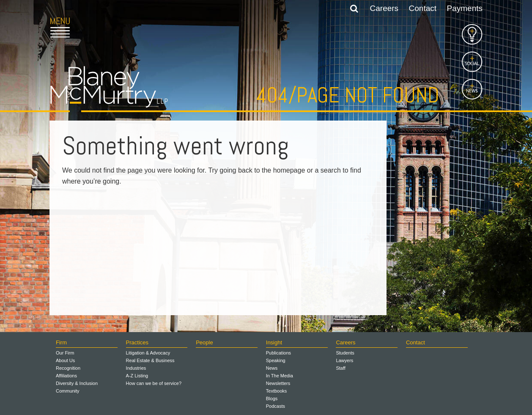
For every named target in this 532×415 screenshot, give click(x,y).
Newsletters (278, 383)
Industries (136, 368)
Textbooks (277, 391)
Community (68, 391)
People (204, 342)
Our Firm (65, 353)
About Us (65, 360)
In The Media (280, 376)
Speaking (276, 360)
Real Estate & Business (150, 360)
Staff (340, 368)
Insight (274, 342)
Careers (384, 8)
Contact (423, 8)
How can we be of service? (154, 383)
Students (345, 353)
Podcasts (276, 406)
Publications (278, 353)
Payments (465, 8)
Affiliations (66, 376)
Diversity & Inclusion (77, 383)
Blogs (272, 399)
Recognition (68, 368)
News (272, 368)
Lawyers (344, 360)
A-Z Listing (137, 376)
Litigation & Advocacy (148, 353)
